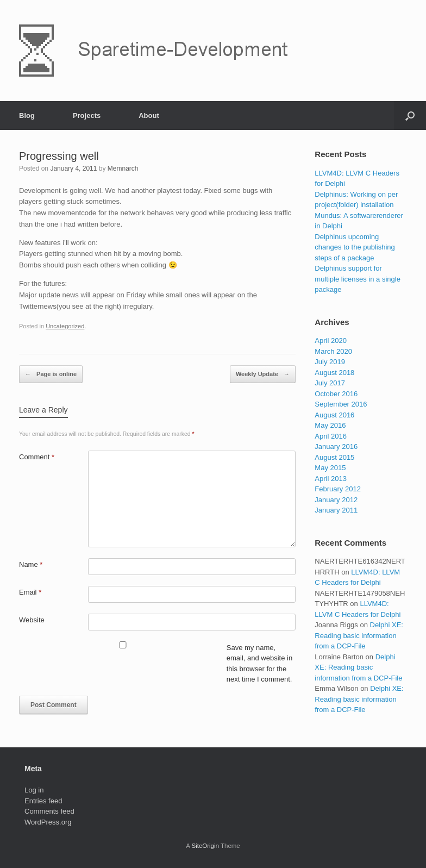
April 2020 (331, 341)
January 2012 (336, 500)
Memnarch (123, 168)
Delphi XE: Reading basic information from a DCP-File (359, 635)
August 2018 (334, 373)
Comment (37, 457)
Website (32, 620)
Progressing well (59, 156)
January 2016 (336, 447)
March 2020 (333, 351)
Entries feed (43, 801)
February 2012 (338, 489)
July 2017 (330, 383)
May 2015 (330, 468)
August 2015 (334, 457)
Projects (87, 115)
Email (30, 592)
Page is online (51, 374)
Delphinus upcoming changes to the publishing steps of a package (355, 247)
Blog (27, 115)
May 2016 (330, 425)
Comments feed (49, 811)
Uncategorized (65, 326)
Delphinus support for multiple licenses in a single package (358, 279)
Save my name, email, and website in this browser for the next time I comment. (259, 664)
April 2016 (331, 436)
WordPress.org (48, 822)
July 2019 (330, 362)
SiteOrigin (205, 846)
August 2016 (334, 415)
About (149, 115)
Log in (34, 790)
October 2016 (336, 394)
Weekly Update (263, 374)
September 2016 (341, 404)
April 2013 (331, 479)
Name (31, 564)
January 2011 (336, 510)
